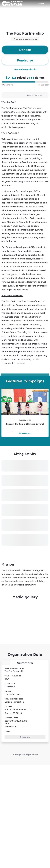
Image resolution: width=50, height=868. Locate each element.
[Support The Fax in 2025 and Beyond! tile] (25, 413)
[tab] (11, 95)
